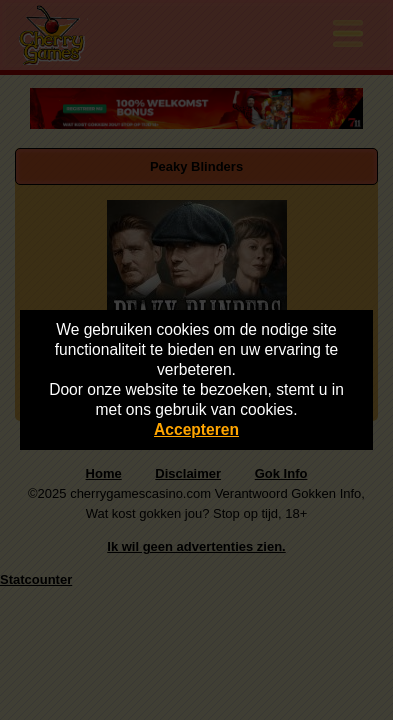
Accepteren (196, 429)
